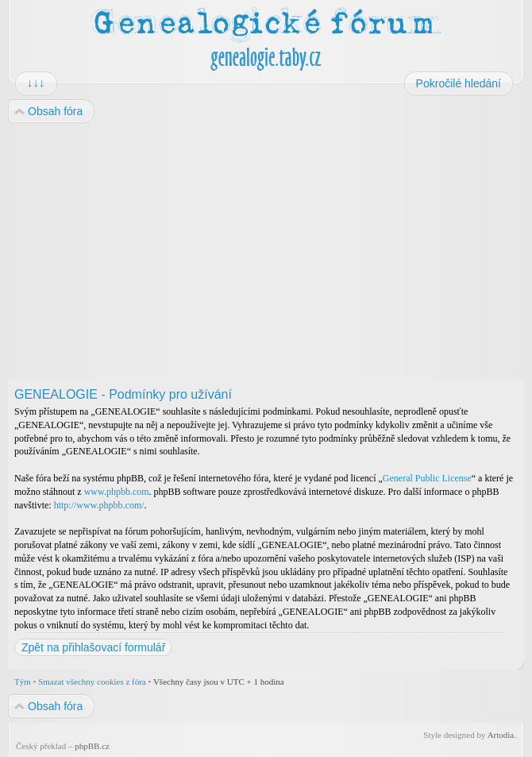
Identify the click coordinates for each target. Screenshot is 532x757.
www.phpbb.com (117, 492)
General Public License (427, 478)
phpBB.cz (92, 746)
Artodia (501, 735)
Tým (23, 682)
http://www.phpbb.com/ (99, 505)
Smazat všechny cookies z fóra (92, 682)
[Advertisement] (266, 252)
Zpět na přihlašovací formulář (93, 647)
